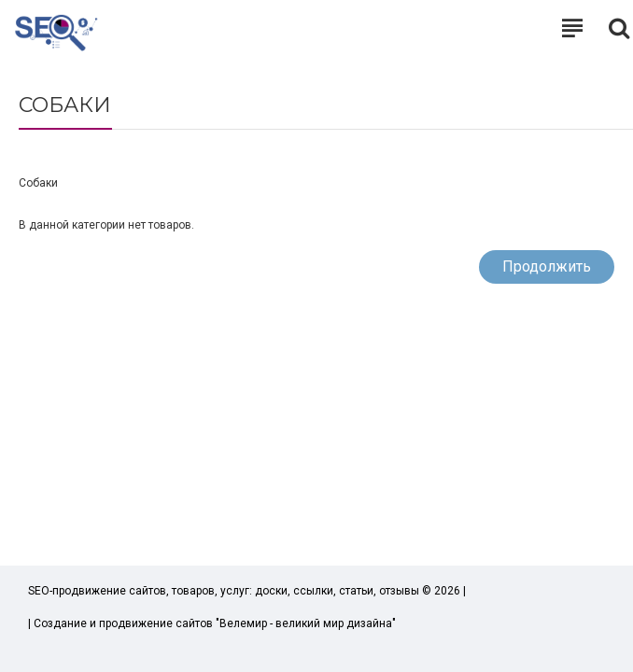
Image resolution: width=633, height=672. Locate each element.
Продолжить (547, 266)
